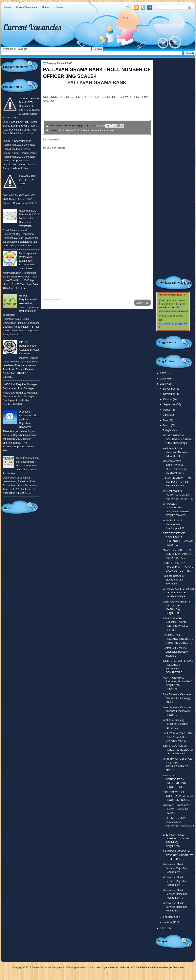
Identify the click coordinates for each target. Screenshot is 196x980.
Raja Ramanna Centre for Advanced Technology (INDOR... (177, 698)
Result (110, 130)
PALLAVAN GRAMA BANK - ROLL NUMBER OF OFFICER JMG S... (178, 737)
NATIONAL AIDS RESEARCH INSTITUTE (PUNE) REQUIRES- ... (178, 639)
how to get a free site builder (111, 968)
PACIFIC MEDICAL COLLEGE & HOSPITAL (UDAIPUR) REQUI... (178, 439)
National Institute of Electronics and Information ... (173, 580)
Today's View (170, 430)
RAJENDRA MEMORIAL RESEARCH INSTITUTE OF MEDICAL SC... (178, 855)
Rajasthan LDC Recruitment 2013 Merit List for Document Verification (29, 218)
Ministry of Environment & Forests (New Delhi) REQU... (177, 809)
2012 (163, 928)
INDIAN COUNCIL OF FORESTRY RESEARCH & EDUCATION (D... (178, 750)
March (167, 425)
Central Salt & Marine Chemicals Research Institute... (176, 652)
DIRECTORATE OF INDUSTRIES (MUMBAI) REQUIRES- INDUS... (178, 796)
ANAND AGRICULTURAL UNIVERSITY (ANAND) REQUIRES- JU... (177, 554)
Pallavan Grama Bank (93, 130)
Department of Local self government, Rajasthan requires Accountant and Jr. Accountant (21, 466)
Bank (61, 130)
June (166, 415)
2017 (163, 373)
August (167, 410)
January (168, 922)
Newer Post (52, 303)
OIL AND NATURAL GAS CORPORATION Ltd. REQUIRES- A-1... (177, 482)
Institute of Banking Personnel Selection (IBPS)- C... (175, 724)
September (170, 404)
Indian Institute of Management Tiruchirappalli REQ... (176, 524)
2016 (163, 379)
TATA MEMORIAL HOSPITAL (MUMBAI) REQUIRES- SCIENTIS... (178, 495)
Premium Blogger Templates (169, 968)
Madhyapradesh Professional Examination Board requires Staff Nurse (28, 261)
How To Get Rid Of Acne (140, 968)
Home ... (47, 7)
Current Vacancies (26, 7)
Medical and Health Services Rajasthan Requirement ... (175, 868)
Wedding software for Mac (80, 968)
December (169, 389)
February (169, 917)
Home (8, 7)
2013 (163, 384)
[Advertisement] (97, 265)
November (169, 394)
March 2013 (73, 130)
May (166, 420)
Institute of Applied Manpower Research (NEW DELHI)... (176, 452)
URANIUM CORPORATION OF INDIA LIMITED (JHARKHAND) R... (178, 593)
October (168, 399)
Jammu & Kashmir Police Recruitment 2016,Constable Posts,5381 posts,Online (19, 145)
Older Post (142, 303)
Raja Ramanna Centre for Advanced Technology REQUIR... (177, 711)
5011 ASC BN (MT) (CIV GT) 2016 (27, 180)
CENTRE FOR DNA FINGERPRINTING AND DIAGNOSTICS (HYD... (178, 567)
